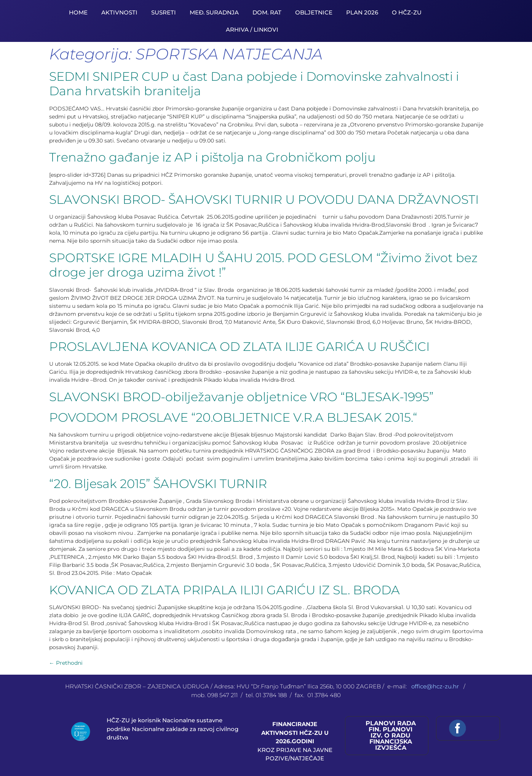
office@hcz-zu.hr (436, 686)
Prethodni (66, 663)
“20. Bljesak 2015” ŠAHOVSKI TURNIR (158, 484)
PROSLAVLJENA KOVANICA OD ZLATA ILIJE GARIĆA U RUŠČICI (239, 346)
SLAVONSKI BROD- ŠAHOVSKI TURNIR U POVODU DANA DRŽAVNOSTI (264, 199)
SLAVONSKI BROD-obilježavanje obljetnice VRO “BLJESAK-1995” (241, 397)
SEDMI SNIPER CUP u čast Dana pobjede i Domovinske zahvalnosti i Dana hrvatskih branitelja (254, 84)
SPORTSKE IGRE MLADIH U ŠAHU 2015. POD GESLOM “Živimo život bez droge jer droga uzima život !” (263, 265)
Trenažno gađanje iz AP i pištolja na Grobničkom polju (212, 157)
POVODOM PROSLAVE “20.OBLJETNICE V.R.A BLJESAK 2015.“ (233, 417)
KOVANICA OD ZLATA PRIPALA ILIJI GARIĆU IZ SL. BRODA (224, 590)
